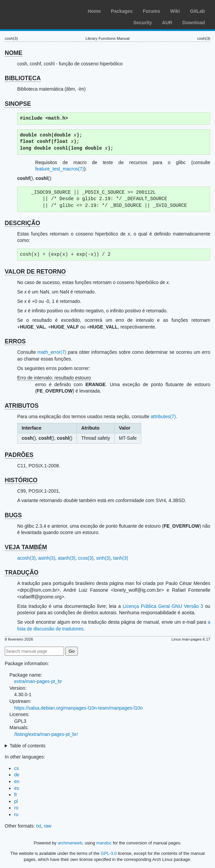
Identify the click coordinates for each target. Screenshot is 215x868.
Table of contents (28, 746)
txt (39, 826)
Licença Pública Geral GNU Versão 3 (163, 606)
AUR (167, 23)
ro (16, 808)
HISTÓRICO (21, 480)
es (17, 788)
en (17, 781)
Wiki (175, 11)
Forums (151, 11)
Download (194, 23)
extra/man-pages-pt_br (38, 681)
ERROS (15, 341)
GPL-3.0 (109, 853)
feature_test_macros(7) (59, 169)
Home (94, 11)
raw (48, 826)
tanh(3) (121, 558)
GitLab (197, 11)
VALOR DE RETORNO (35, 272)
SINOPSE (18, 104)
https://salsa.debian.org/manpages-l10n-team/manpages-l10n (78, 708)
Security (143, 23)
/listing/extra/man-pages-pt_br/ (46, 734)
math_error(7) (52, 352)
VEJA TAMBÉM (26, 547)
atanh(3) (67, 558)
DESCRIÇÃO (22, 223)
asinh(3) (47, 558)
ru (16, 814)
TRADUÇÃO (22, 572)
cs (17, 768)
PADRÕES (19, 455)
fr (16, 795)
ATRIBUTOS (22, 406)
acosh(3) (26, 558)
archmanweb (70, 843)
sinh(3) (103, 558)
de (17, 775)
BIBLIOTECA (23, 78)
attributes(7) (163, 416)
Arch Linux (37, 10)
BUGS (13, 515)
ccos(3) (86, 558)
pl (16, 801)
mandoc (104, 843)
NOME (14, 53)
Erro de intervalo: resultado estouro (54, 378)
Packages (122, 11)
